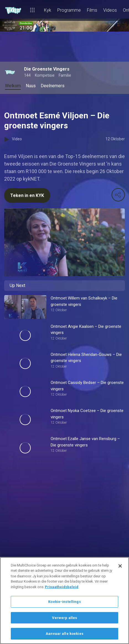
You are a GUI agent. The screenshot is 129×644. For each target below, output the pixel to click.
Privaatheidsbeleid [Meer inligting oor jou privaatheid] (62, 587)
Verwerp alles (65, 618)
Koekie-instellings (64, 602)
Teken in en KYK (27, 195)
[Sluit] (120, 566)
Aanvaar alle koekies (64, 634)
